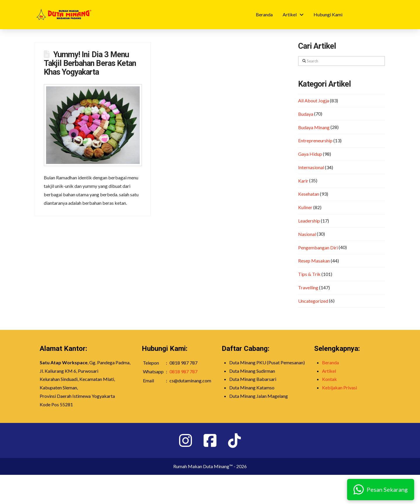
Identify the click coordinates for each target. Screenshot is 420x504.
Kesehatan (309, 194)
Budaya (306, 114)
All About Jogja (314, 100)
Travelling (308, 287)
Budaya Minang (314, 127)
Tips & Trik (309, 274)
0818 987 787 (183, 371)
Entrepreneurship (315, 140)
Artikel (329, 371)
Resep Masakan (314, 261)
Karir (303, 181)
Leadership (309, 221)
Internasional (311, 167)
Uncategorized (313, 301)
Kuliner (305, 207)
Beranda (330, 362)
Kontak (329, 379)
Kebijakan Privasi (339, 387)
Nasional (307, 234)
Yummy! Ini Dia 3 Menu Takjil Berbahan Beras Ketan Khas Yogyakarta (90, 63)
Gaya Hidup (310, 154)
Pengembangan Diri (318, 247)
